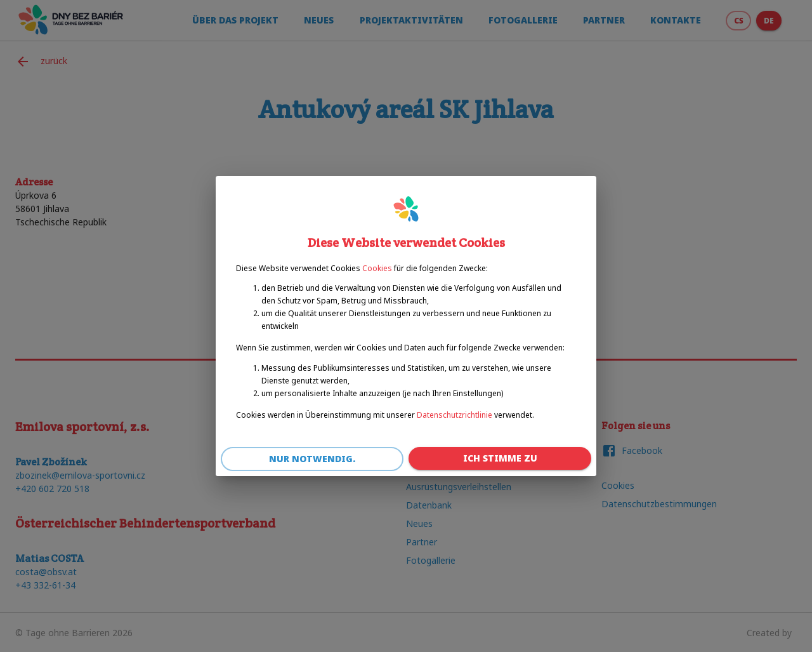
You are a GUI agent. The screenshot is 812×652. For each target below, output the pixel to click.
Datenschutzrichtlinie (455, 415)
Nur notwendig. (312, 459)
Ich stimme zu (500, 459)
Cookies (377, 268)
